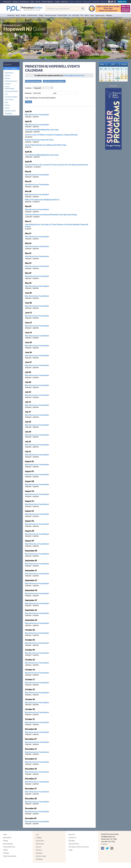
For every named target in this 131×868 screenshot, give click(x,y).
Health (5, 850)
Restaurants (7, 2)
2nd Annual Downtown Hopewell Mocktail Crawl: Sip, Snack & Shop (51, 215)
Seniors (87, 15)
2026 (102, 64)
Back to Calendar (11, 68)
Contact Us (72, 838)
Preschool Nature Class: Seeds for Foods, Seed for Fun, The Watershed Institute (57, 165)
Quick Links (96, 2)
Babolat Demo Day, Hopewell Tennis (39, 140)
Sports (92, 15)
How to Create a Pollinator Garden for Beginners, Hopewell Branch (51, 135)
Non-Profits (76, 15)
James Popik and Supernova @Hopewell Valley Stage (46, 145)
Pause (72, 56)
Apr (113, 64)
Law (70, 15)
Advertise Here (74, 844)
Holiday (41, 15)
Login (71, 850)
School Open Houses (33, 81)
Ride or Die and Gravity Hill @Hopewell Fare (42, 200)
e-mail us (104, 844)
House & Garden (63, 15)
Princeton (78, 2)
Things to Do (87, 2)
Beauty (18, 15)
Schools (38, 2)
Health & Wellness (47, 2)
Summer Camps (100, 15)
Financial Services (32, 15)
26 (101, 80)
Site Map (72, 841)
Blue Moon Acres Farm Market (37, 115)
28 (110, 80)
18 (126, 76)
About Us (104, 2)
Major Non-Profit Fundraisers (54, 81)
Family (32, 2)
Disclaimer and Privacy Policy (79, 847)
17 (122, 76)
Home (5, 834)
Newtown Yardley (11, 97)
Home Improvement (51, 15)
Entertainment (24, 2)
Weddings (109, 15)
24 (122, 78)
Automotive (11, 15)
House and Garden (11, 91)
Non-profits (40, 841)
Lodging (57, 2)
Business (24, 15)
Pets (82, 15)
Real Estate (65, 2)
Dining (5, 841)
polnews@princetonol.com (74, 75)
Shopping (15, 2)
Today (124, 64)
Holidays (6, 853)
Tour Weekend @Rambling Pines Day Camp (42, 130)
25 (126, 78)
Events (72, 2)
